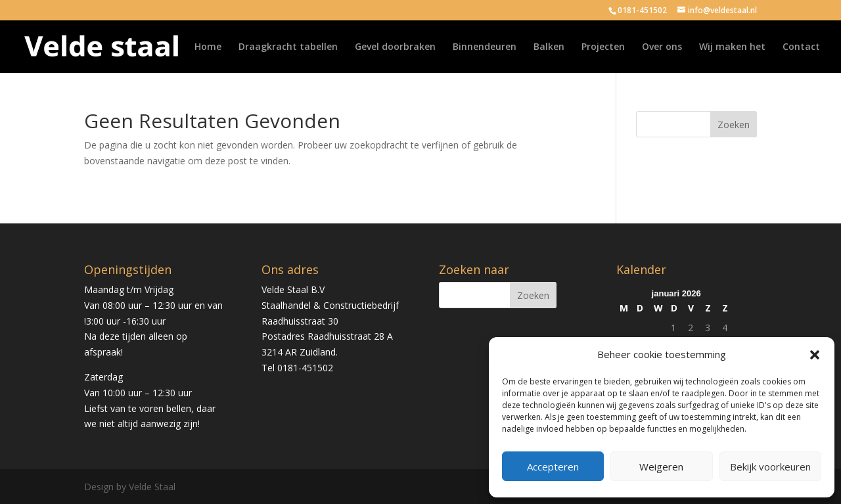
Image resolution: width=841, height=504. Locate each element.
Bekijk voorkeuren (770, 467)
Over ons (662, 47)
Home (208, 47)
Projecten (603, 47)
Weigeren (661, 467)
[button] (815, 355)
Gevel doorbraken (395, 47)
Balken (549, 47)
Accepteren (553, 467)
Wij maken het (732, 47)
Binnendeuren (485, 47)
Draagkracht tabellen (288, 47)
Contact (801, 47)
